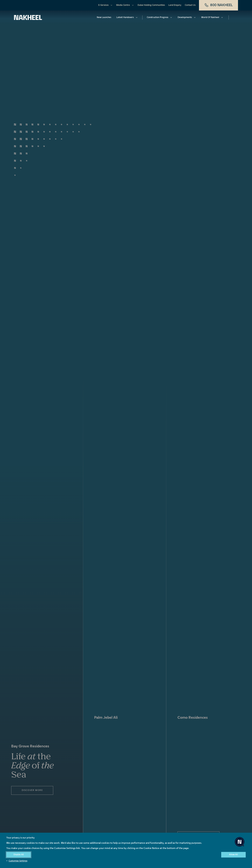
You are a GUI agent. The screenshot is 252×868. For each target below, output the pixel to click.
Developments (185, 17)
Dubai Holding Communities (151, 5)
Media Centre (123, 5)
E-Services (103, 5)
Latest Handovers (125, 17)
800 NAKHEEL (218, 5)
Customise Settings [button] (18, 861)
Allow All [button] (233, 855)
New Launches (104, 17)
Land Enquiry (175, 5)
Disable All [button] (19, 855)
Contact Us (190, 5)
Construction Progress (157, 17)
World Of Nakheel (210, 17)
